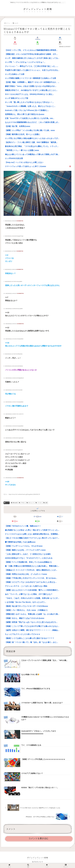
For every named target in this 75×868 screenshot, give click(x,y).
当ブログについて (37, 862)
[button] (60, 43)
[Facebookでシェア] (37, 38)
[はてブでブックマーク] (60, 38)
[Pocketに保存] (15, 43)
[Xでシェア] (15, 38)
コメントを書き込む (39, 838)
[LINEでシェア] (37, 43)
